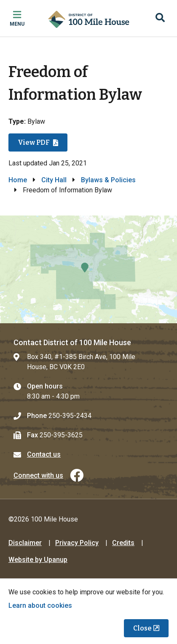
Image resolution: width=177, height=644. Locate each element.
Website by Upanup (38, 560)
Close (142, 628)
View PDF (34, 142)
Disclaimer (25, 543)
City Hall (54, 180)
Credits (123, 543)
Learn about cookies (40, 605)
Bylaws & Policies (108, 180)
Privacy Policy (77, 543)
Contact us (44, 454)
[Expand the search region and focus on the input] (160, 19)
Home (18, 180)
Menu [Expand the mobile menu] (17, 24)
